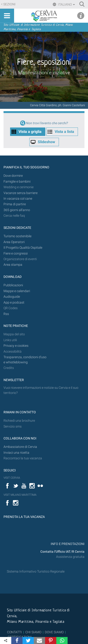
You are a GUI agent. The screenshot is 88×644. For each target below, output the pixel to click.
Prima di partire (15, 204)
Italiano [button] (66, 4)
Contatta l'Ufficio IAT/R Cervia (62, 552)
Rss (6, 314)
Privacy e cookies (16, 346)
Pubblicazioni (13, 285)
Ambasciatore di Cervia (20, 447)
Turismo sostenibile (17, 236)
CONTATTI (14, 632)
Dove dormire (13, 176)
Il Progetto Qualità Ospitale (23, 248)
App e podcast (14, 303)
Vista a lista (64, 132)
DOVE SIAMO (54, 632)
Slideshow (46, 142)
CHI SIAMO (33, 632)
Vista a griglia (30, 132)
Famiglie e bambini (17, 182)
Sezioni (9, 4)
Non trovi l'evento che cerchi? (47, 123)
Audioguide (12, 297)
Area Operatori (14, 242)
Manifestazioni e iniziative (44, 73)
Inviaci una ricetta (16, 453)
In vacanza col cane (18, 199)
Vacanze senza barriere (21, 193)
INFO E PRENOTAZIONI (67, 544)
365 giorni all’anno (17, 210)
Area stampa (13, 265)
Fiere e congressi (16, 253)
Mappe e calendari (17, 291)
